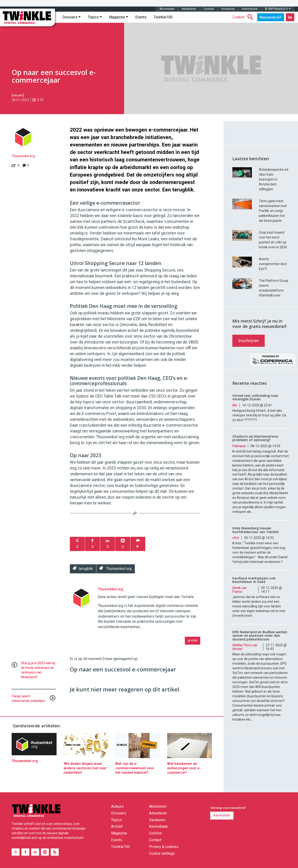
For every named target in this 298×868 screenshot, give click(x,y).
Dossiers (71, 17)
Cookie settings (162, 853)
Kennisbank (250, 9)
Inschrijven (249, 341)
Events (141, 17)
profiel (193, 640)
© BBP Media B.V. (278, 9)
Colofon (155, 833)
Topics (95, 17)
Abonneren (167, 9)
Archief (117, 826)
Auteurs (117, 806)
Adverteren (189, 9)
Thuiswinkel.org (23, 156)
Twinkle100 (163, 17)
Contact (209, 9)
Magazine (119, 17)
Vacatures (228, 9)
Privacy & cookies (164, 847)
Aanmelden (222, 815)
